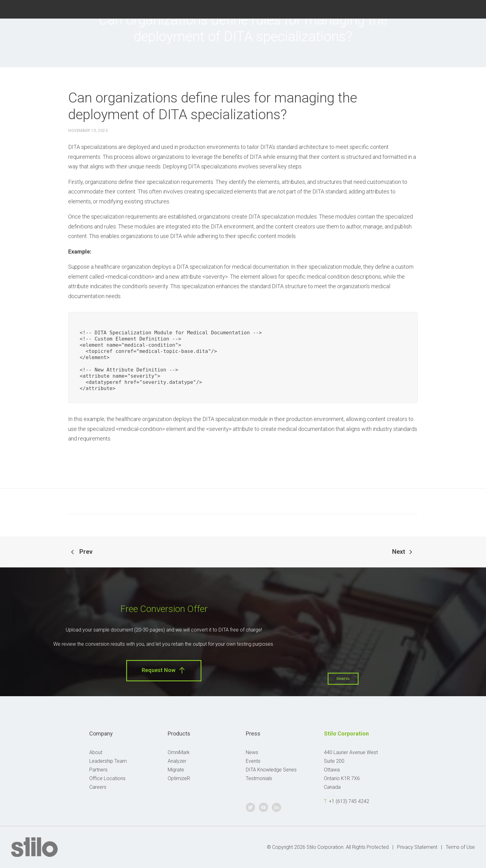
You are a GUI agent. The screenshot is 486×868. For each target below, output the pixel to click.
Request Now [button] (164, 670)
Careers (98, 787)
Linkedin (471, 9)
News (252, 752)
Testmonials (259, 778)
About (96, 752)
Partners (98, 770)
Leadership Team (108, 761)
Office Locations (107, 778)
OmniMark (179, 752)
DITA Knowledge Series (271, 770)
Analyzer (177, 761)
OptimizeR (179, 778)
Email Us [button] (343, 679)
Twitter (440, 9)
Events (253, 761)
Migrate (176, 770)
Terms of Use (460, 847)
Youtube (455, 9)
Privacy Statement (417, 847)
